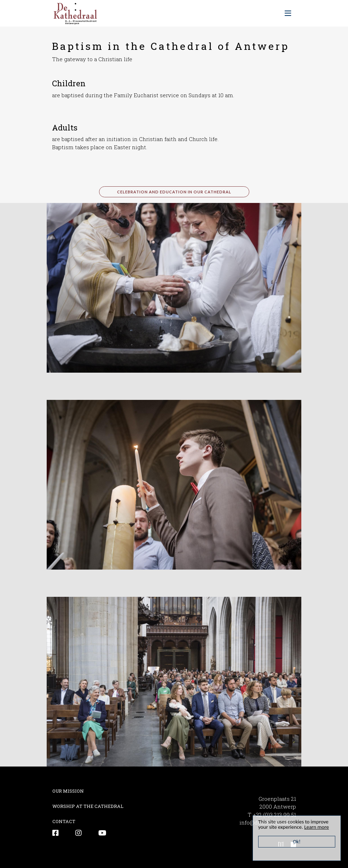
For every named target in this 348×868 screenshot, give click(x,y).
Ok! (297, 841)
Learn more (317, 827)
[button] (174, 287)
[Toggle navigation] (288, 13)
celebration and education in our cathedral (174, 192)
